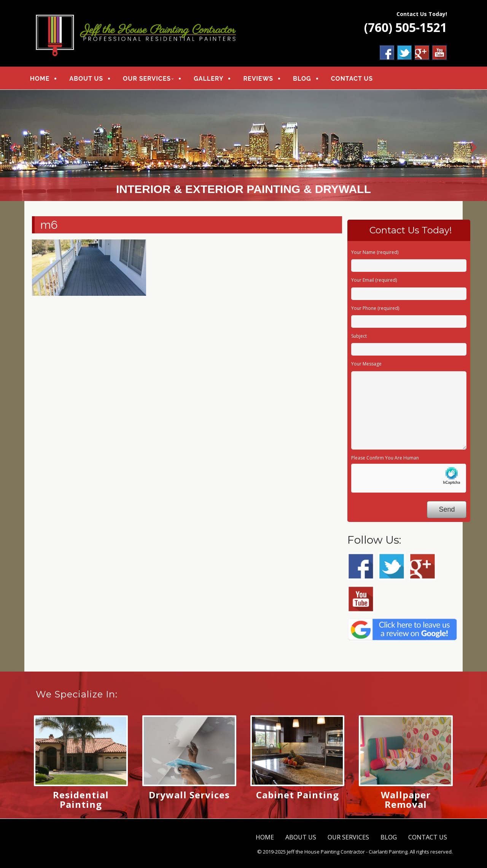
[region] (243, 146)
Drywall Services (189, 795)
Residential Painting (81, 800)
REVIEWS (261, 79)
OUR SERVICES (150, 79)
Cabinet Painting (298, 795)
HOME (42, 79)
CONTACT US (355, 79)
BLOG (305, 79)
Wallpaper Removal (406, 800)
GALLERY (211, 79)
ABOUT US (89, 79)
